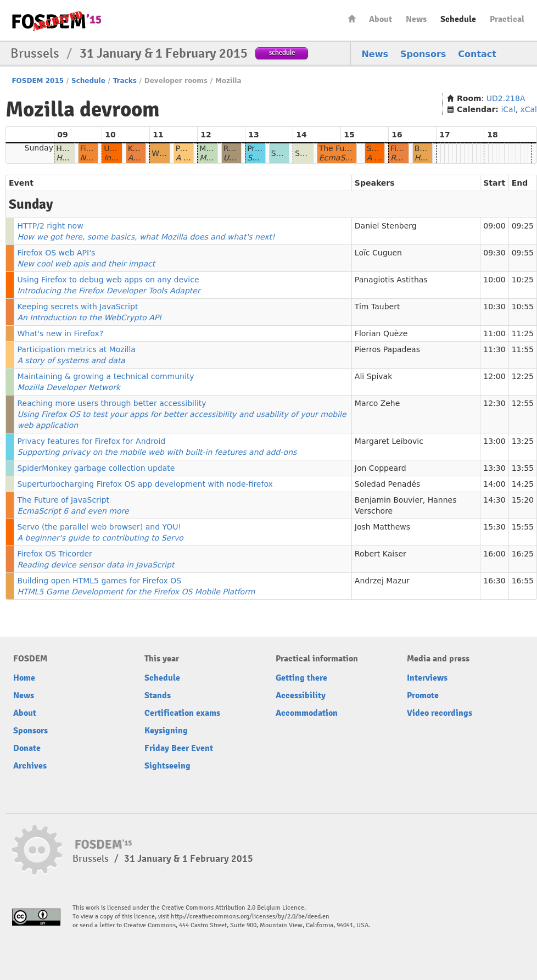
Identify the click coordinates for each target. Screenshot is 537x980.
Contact (477, 54)
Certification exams (182, 713)
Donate (27, 748)
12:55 (523, 403)
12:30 (494, 403)
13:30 (494, 468)
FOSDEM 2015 (38, 81)
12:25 (523, 376)
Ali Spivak (373, 376)
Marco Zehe (377, 403)
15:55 (523, 527)
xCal (528, 109)
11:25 (523, 333)
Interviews (427, 678)
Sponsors (423, 54)
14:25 (523, 484)
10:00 (494, 280)
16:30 (494, 581)
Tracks (125, 81)
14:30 (494, 500)
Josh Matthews (382, 527)
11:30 (494, 349)
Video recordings (440, 713)
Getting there (301, 678)
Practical (507, 19)
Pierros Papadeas (387, 349)
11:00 (494, 333)
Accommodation (307, 713)
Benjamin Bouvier (389, 500)
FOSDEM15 (57, 21)
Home (352, 18)
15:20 (523, 500)
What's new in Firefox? (60, 333)
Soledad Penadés (388, 484)
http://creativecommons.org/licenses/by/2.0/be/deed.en (250, 917)
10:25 (523, 280)
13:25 (523, 441)
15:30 (494, 527)
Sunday (39, 148)
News (416, 19)
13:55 (523, 468)
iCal (508, 109)
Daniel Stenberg (386, 226)
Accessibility (301, 695)
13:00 (494, 441)
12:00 (494, 376)
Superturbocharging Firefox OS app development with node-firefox (145, 484)
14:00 (494, 484)
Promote (423, 695)
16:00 (494, 554)
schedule (282, 52)
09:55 (523, 253)
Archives (30, 766)
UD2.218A (506, 98)
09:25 (523, 226)
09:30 (494, 253)
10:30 (494, 307)
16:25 (523, 554)
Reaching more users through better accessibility (181, 414)
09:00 (494, 226)
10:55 (523, 307)
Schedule (458, 19)
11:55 (523, 349)
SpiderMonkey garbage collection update (96, 468)
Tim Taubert (377, 307)
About (381, 19)
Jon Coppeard (381, 468)
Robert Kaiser (381, 554)
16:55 (523, 581)
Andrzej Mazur (382, 581)
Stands (158, 695)
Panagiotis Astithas (391, 280)
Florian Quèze (381, 333)
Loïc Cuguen (378, 253)
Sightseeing (167, 766)
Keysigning (166, 731)
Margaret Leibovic (389, 441)
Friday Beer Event (179, 748)
